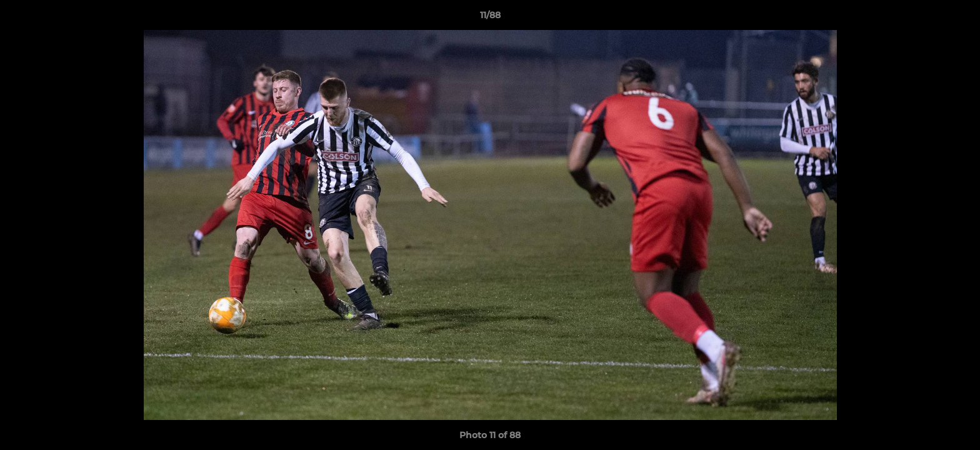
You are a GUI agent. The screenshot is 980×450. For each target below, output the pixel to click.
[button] (957, 18)
